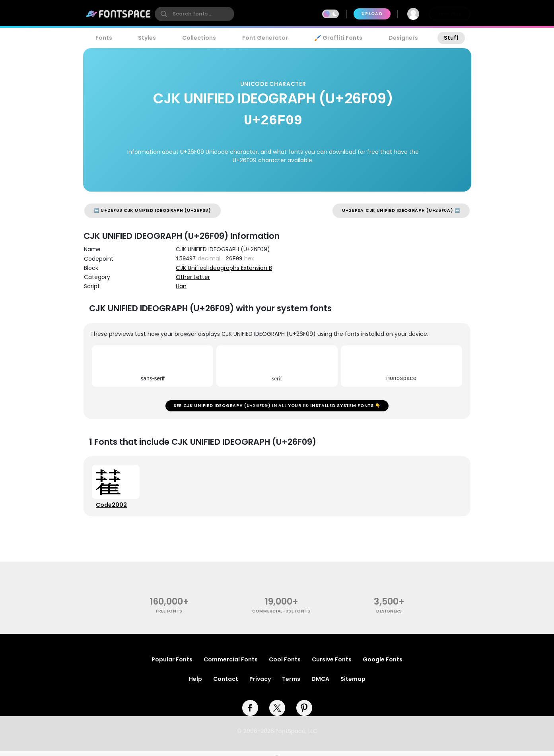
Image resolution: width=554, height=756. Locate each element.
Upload (372, 14)
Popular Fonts (172, 664)
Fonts (104, 38)
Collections (199, 38)
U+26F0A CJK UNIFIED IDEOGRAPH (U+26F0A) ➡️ (401, 210)
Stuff (451, 38)
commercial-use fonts (281, 616)
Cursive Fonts (332, 664)
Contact (226, 684)
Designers (403, 38)
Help (195, 684)
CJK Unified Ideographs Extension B (224, 268)
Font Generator (265, 38)
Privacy (260, 684)
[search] (194, 14)
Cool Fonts (285, 664)
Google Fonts (383, 664)
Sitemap (353, 684)
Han (181, 286)
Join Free (449, 14)
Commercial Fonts (231, 664)
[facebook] (250, 713)
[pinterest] (304, 713)
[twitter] (277, 713)
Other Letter (193, 277)
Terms (291, 684)
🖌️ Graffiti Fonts (338, 38)
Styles (147, 38)
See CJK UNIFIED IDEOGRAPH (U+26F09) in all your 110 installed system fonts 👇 (277, 407)
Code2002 (113, 508)
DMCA (320, 684)
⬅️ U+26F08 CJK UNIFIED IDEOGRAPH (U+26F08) (153, 210)
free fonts (169, 616)
